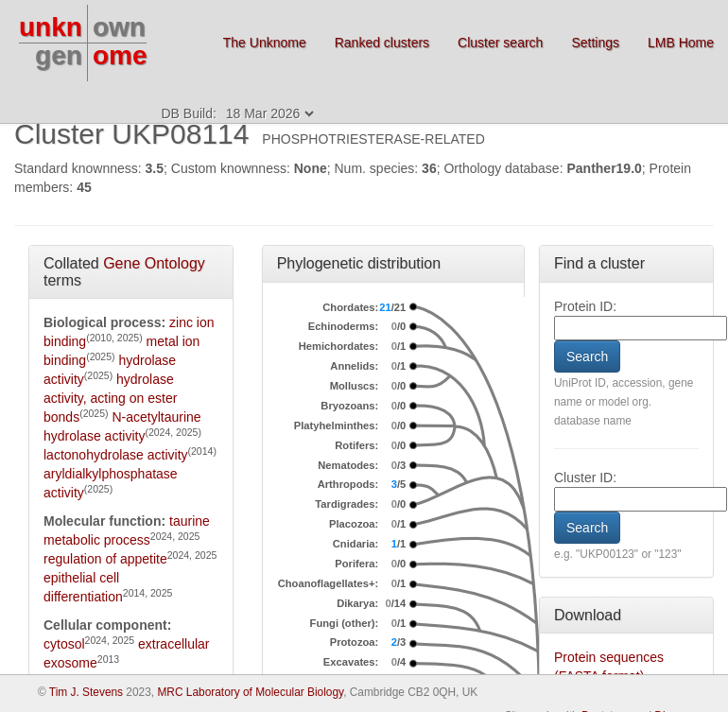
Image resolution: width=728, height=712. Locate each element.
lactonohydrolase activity (116, 455)
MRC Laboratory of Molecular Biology (250, 692)
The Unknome (265, 43)
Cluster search (500, 43)
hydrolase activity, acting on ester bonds (110, 398)
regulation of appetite (105, 559)
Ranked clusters (382, 43)
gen (59, 55)
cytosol (64, 644)
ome (120, 55)
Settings (595, 43)
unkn (51, 27)
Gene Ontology (154, 263)
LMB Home (681, 43)
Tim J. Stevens (86, 692)
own (119, 27)
